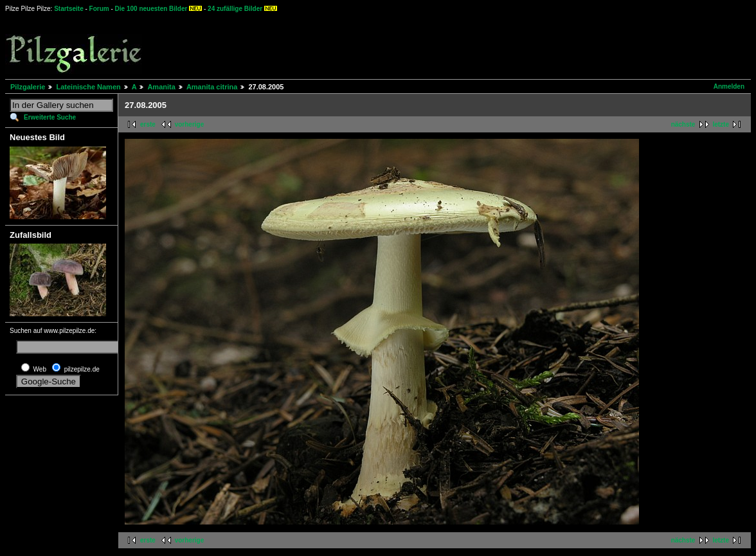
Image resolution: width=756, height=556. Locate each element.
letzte (721, 124)
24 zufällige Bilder (235, 9)
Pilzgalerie (28, 87)
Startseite (69, 9)
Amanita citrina (212, 87)
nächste (683, 124)
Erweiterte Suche (50, 117)
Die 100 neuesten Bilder (151, 9)
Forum (99, 9)
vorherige (190, 124)
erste (148, 124)
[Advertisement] (476, 45)
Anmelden (729, 86)
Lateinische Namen (88, 87)
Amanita (161, 87)
